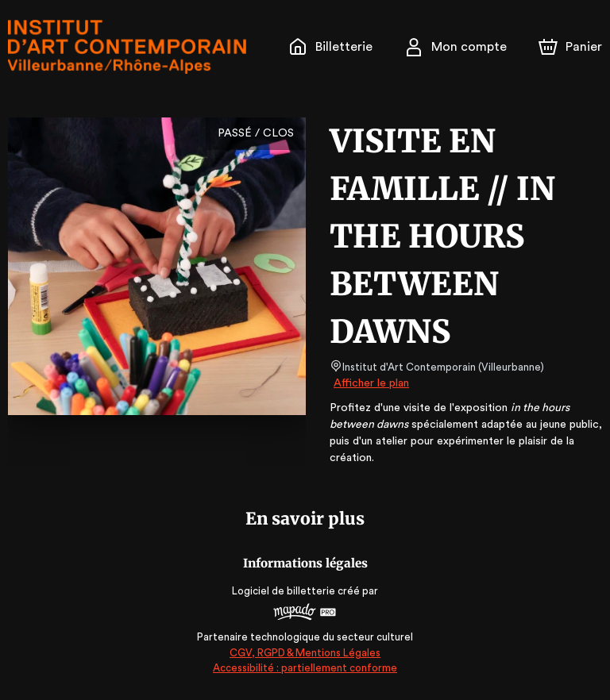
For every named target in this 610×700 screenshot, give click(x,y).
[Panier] (570, 47)
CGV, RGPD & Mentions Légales (305, 653)
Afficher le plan (370, 383)
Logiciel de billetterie (284, 591)
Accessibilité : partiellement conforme (305, 668)
